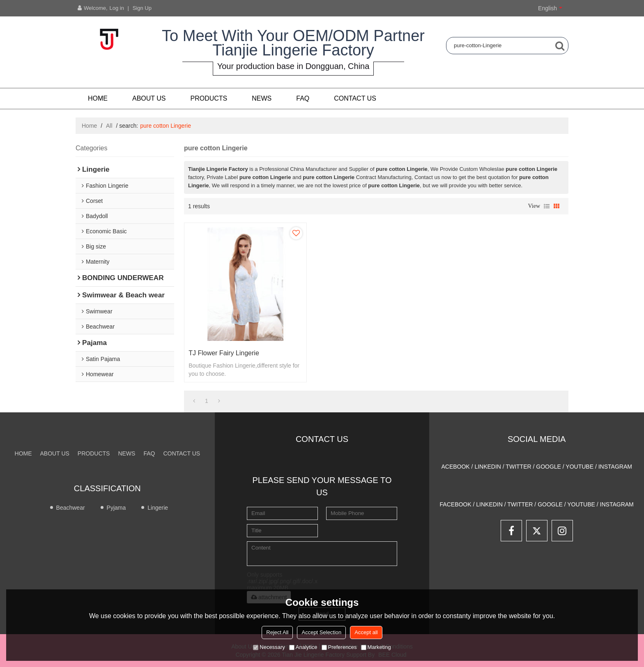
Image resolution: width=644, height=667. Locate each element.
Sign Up (142, 8)
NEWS (262, 98)
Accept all (366, 632)
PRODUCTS (209, 98)
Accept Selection (321, 632)
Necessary (269, 647)
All (109, 126)
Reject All (277, 632)
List (547, 206)
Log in (117, 8)
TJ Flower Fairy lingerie (224, 353)
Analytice (303, 647)
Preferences (339, 647)
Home (98, 98)
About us (149, 98)
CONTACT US (355, 98)
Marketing (376, 647)
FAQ (303, 98)
